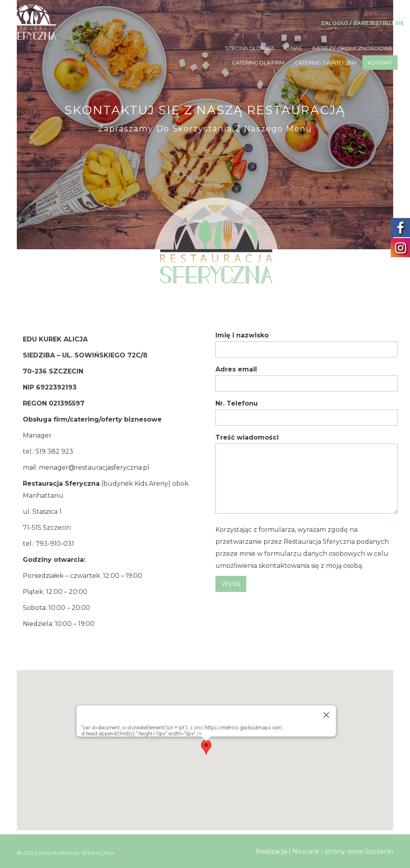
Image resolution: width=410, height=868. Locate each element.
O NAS (293, 48)
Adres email (306, 376)
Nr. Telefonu (306, 410)
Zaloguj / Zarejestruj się (362, 23)
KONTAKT (380, 63)
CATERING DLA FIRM (258, 63)
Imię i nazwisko (306, 342)
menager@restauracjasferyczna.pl (94, 467)
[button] (206, 748)
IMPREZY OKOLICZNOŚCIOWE (352, 48)
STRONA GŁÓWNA (250, 48)
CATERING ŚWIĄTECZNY (326, 63)
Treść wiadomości (306, 474)
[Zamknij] (326, 715)
